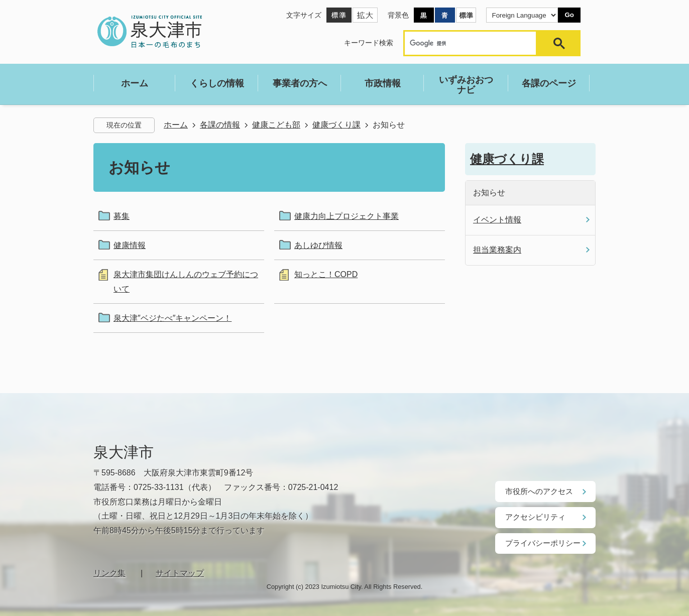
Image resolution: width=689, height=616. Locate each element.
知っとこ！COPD (326, 274)
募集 (122, 216)
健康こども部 (276, 125)
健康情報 (130, 245)
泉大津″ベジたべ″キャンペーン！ (173, 318)
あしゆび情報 (318, 245)
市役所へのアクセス (537, 491)
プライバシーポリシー (540, 542)
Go (569, 15)
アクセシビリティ (533, 517)
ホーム (176, 125)
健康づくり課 (336, 125)
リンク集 (109, 572)
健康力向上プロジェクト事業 (347, 216)
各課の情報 (220, 125)
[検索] (473, 43)
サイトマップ (180, 572)
